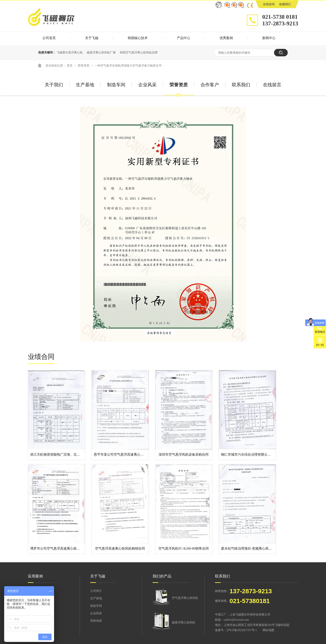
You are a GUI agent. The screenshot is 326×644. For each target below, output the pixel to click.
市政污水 (34, 598)
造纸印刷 (34, 613)
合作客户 (210, 85)
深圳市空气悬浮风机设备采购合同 (184, 454)
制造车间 (116, 85)
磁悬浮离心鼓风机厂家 (101, 52)
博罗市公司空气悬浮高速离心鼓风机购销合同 (63, 548)
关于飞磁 (92, 38)
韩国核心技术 (138, 38)
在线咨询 (269, 4)
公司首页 (49, 38)
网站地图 (268, 630)
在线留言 (272, 85)
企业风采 (147, 85)
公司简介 (96, 591)
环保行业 (34, 591)
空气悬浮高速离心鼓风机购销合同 (120, 548)
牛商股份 (235, 635)
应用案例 (35, 576)
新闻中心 (269, 38)
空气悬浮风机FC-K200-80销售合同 (184, 548)
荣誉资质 (84, 66)
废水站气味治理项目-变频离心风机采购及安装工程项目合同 (265, 548)
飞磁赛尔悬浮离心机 (70, 52)
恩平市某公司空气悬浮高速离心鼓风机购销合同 (129, 454)
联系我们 (241, 85)
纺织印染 (34, 606)
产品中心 (184, 38)
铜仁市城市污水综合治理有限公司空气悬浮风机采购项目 (263, 454)
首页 (70, 66)
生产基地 (85, 85)
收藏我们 (285, 4)
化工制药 (34, 621)
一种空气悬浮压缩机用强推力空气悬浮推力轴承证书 (128, 66)
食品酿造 (34, 628)
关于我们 (54, 85)
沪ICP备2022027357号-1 (242, 630)
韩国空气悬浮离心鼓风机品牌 (139, 52)
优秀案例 (226, 38)
